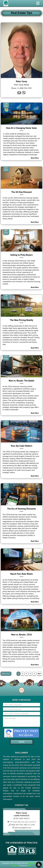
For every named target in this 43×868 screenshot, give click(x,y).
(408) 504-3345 (17, 825)
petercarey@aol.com (23, 828)
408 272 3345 (29, 825)
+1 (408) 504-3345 (24, 88)
